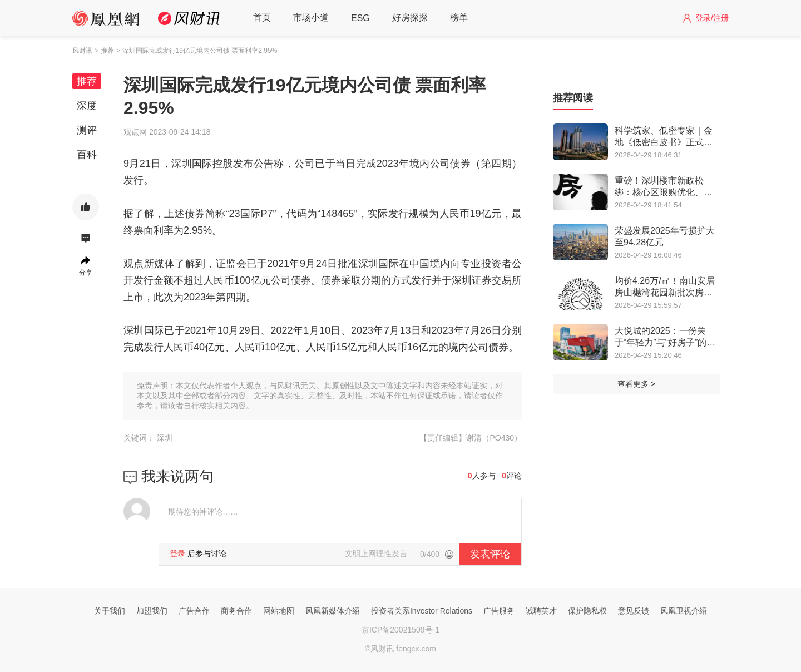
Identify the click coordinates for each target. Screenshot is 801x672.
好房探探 (410, 18)
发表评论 (490, 554)
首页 (262, 18)
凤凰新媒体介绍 (333, 611)
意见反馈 (634, 611)
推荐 (87, 81)
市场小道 (311, 18)
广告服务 (499, 611)
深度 (87, 106)
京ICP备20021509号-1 (400, 630)
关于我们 (110, 611)
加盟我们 (152, 611)
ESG (360, 18)
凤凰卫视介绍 (684, 611)
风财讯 (82, 51)
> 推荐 (104, 51)
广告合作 (194, 611)
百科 (87, 155)
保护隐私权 (587, 611)
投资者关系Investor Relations (422, 611)
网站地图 (279, 611)
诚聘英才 (541, 611)
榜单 (459, 18)
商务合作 (236, 611)
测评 (87, 130)
